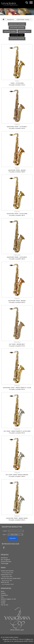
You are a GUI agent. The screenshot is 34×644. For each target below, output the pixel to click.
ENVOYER (13, 538)
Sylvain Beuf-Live (6, 575)
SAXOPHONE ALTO (24, 31)
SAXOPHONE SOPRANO (17, 28)
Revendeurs (4, 595)
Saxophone (4, 558)
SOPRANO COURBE (10, 31)
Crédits (3, 603)
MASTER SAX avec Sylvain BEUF (11, 578)
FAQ (2, 597)
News (3, 591)
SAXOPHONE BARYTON (17, 39)
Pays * (5, 535)
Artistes (3, 593)
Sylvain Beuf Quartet (7, 571)
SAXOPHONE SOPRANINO (17, 24)
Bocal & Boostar (6, 562)
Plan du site (5, 605)
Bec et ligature (5, 560)
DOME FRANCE (29, 641)
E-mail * (5, 531)
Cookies (3, 601)
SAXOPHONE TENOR (17, 35)
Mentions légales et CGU (8, 599)
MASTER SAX (5, 582)
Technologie (5, 563)
